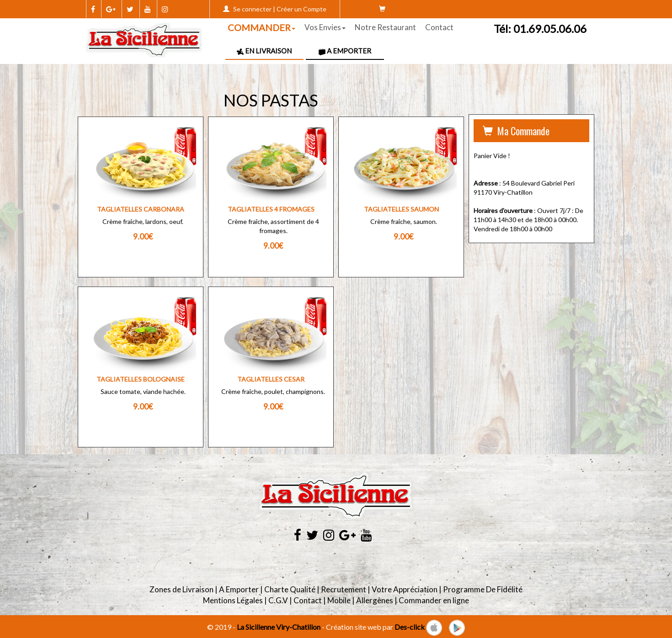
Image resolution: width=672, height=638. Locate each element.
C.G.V (278, 600)
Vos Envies (325, 27)
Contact (439, 27)
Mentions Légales (233, 600)
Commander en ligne (434, 600)
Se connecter (252, 9)
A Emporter (345, 51)
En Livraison (264, 51)
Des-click (410, 627)
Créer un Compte (301, 9)
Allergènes (375, 600)
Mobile (339, 600)
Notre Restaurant (385, 27)
